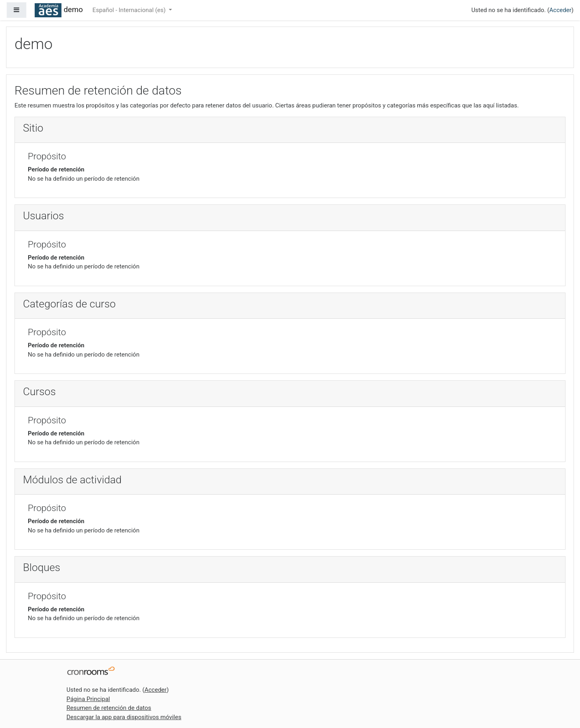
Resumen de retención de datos (109, 708)
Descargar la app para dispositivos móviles (124, 717)
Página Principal (88, 699)
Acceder (560, 10)
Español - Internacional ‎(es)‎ (130, 10)
